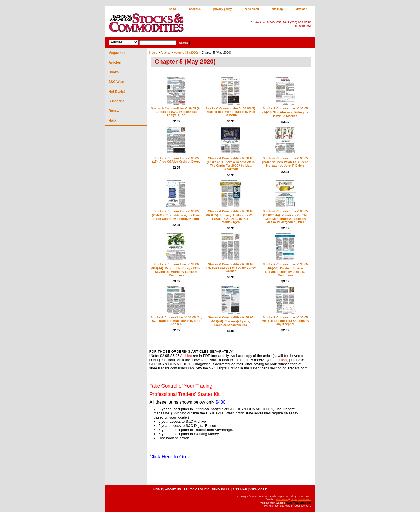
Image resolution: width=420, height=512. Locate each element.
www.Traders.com (298, 503)
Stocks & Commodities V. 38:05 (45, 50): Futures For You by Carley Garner (231, 268)
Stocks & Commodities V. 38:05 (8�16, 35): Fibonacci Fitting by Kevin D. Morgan (285, 112)
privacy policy (223, 9)
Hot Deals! (117, 92)
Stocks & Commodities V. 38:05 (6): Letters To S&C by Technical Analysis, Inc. (176, 112)
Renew (114, 111)
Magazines (117, 53)
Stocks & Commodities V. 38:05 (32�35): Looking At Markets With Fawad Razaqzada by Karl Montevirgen (231, 217)
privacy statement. (301, 499)
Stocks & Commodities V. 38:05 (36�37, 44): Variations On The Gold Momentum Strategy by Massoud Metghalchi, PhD (285, 217)
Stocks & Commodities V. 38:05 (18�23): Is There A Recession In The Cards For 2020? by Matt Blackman (231, 164)
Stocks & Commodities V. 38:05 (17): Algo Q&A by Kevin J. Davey (176, 160)
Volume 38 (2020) (186, 53)
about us (195, 9)
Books (114, 72)
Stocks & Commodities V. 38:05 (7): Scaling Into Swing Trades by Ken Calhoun (231, 112)
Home (153, 53)
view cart (302, 9)
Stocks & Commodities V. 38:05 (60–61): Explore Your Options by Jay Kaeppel (285, 321)
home (173, 9)
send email (252, 9)
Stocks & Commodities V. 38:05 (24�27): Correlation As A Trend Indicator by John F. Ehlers (285, 162)
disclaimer (282, 499)
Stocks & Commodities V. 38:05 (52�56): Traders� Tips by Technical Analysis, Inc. (231, 321)
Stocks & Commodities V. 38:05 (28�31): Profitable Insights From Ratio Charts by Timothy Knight (176, 215)
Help (112, 121)
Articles (166, 53)
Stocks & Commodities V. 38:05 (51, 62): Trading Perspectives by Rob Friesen (176, 321)
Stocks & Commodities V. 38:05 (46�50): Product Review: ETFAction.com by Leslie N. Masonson (285, 270)
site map (277, 9)
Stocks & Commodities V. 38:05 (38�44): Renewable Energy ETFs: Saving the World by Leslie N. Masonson (176, 270)
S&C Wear (117, 82)
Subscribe (117, 101)
